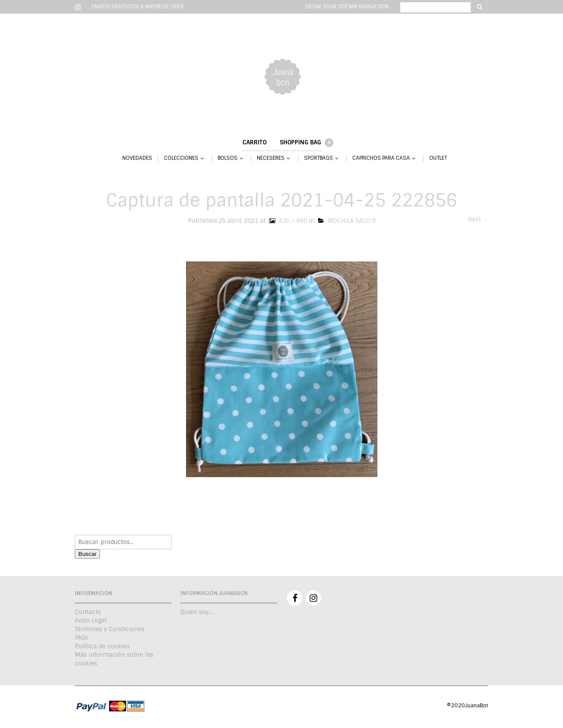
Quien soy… (196, 612)
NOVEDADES (137, 158)
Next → (478, 219)
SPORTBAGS (318, 158)
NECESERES (271, 158)
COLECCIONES (181, 158)
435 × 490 (287, 221)
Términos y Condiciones (110, 629)
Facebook (294, 598)
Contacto (88, 612)
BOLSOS (228, 158)
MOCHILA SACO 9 (347, 221)
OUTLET (438, 158)
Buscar (87, 554)
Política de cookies (102, 646)
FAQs (81, 638)
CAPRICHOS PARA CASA (381, 158)
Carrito (254, 142)
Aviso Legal (91, 620)
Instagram (313, 598)
